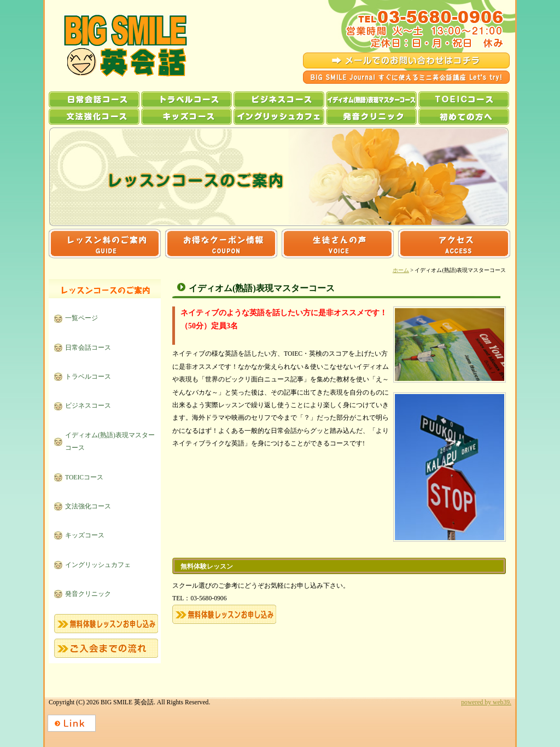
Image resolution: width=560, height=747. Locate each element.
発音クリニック (371, 117)
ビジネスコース (279, 100)
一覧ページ (81, 318)
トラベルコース (186, 100)
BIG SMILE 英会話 (115, 46)
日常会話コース (94, 100)
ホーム (401, 270)
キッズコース (186, 117)
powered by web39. (486, 702)
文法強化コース (94, 117)
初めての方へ (464, 117)
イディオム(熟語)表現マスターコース (371, 100)
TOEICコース (464, 100)
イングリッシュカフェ (279, 117)
